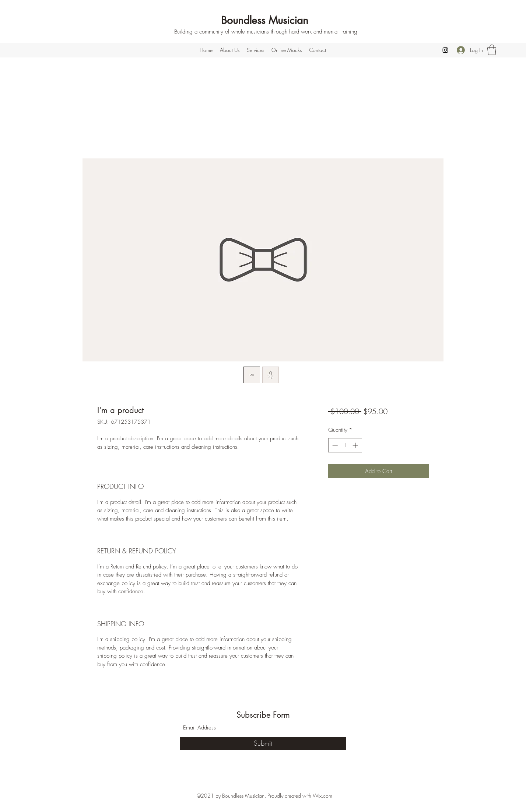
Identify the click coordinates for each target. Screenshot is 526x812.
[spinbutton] (345, 445)
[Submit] (263, 743)
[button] (492, 50)
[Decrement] (334, 445)
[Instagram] (445, 50)
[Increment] (356, 445)
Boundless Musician (265, 20)
